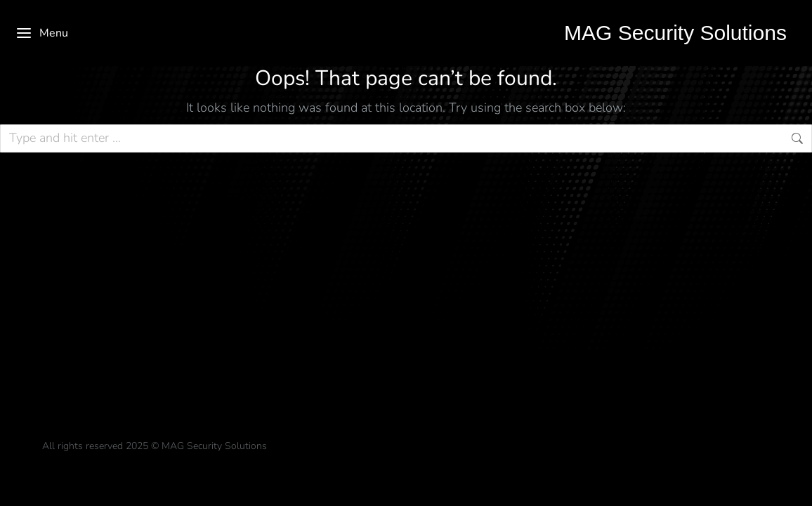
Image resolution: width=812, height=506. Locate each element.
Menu (42, 33)
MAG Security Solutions (675, 33)
